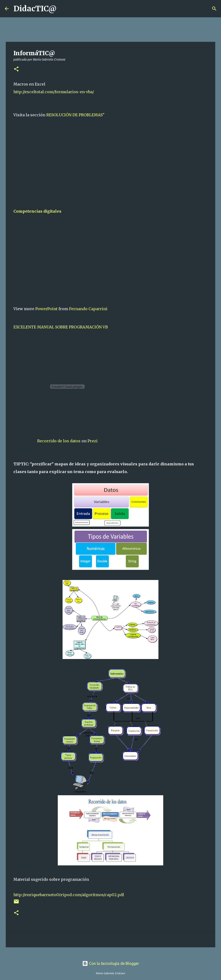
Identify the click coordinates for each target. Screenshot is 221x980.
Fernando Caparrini (88, 309)
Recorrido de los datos (59, 441)
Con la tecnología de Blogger (111, 963)
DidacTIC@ (35, 9)
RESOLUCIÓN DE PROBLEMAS (74, 115)
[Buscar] (63, 9)
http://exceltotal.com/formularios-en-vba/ (54, 92)
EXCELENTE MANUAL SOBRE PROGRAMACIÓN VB (61, 327)
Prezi (93, 441)
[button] (16, 69)
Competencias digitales (37, 211)
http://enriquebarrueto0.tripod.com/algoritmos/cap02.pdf (69, 895)
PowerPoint (46, 309)
